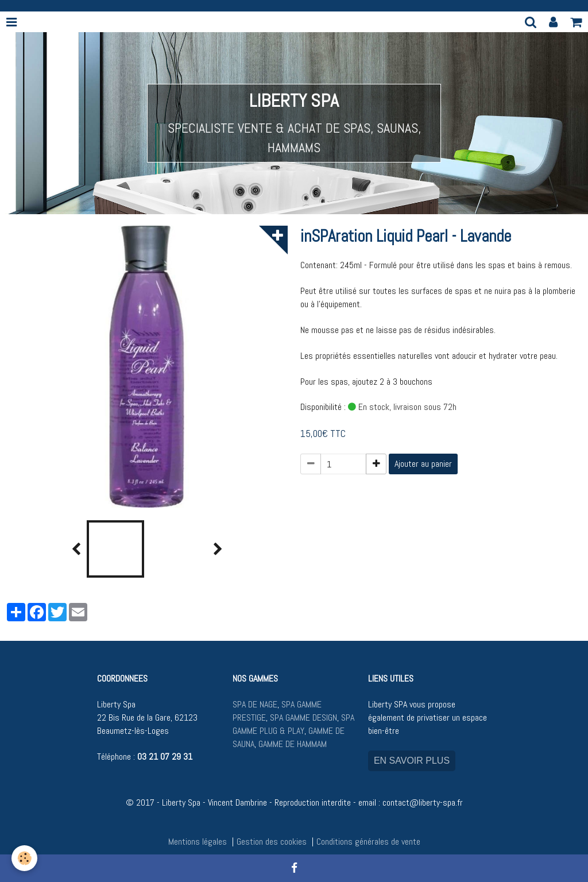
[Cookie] (24, 858)
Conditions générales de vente (368, 842)
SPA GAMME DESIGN (303, 717)
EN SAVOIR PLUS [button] (412, 761)
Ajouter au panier (423, 464)
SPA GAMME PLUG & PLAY (293, 724)
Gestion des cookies (272, 842)
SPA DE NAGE (255, 704)
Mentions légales (198, 842)
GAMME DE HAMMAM (293, 744)
